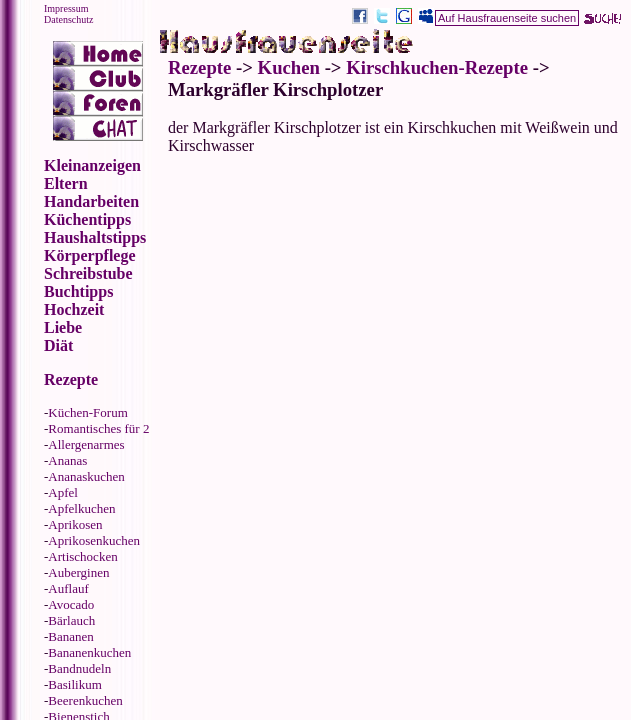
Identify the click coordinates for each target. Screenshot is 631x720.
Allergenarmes (86, 444)
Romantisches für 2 (98, 428)
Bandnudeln (79, 668)
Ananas (67, 460)
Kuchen (289, 67)
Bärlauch (71, 620)
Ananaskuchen (86, 476)
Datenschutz (68, 19)
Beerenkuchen (85, 700)
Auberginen (78, 572)
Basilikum (74, 684)
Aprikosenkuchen (94, 540)
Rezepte (199, 67)
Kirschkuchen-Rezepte (437, 67)
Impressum (66, 8)
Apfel (63, 492)
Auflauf (68, 588)
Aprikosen (75, 524)
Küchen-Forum (87, 412)
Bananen (70, 636)
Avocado (71, 604)
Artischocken (82, 556)
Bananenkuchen (89, 652)
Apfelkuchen (81, 508)
